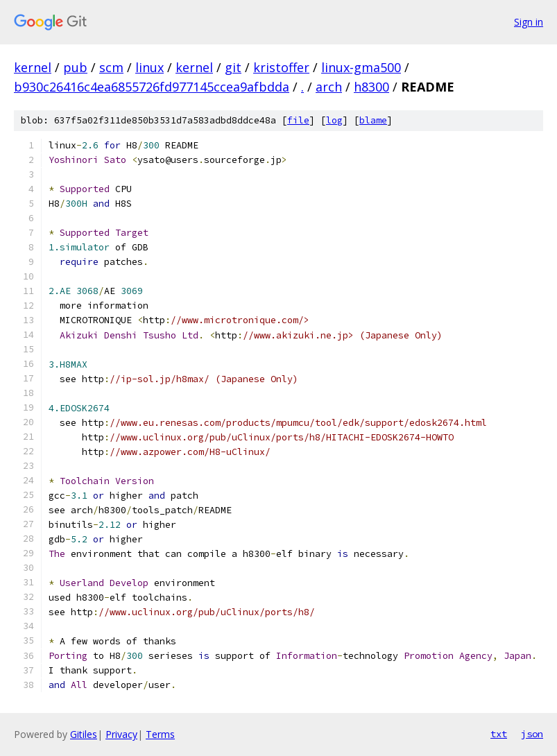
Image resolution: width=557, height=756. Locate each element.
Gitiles (84, 734)
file (298, 120)
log (334, 120)
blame (373, 120)
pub (75, 67)
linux (149, 67)
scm (111, 67)
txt (499, 734)
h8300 (371, 87)
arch (329, 87)
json (532, 734)
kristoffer (281, 67)
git (233, 67)
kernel (33, 67)
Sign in (529, 22)
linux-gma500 (361, 67)
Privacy (121, 734)
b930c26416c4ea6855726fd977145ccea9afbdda (152, 87)
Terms (160, 734)
